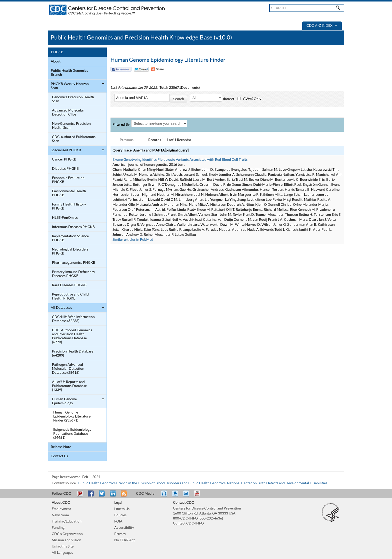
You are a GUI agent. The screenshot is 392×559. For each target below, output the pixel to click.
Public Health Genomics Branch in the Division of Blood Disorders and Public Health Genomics (152, 483)
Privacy (120, 534)
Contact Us (59, 456)
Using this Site (63, 546)
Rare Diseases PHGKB (69, 285)
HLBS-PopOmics (65, 218)
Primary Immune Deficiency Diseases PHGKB (73, 274)
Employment (61, 509)
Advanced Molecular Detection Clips (68, 112)
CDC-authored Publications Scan (74, 139)
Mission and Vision (66, 540)
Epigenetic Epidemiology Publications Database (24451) (72, 434)
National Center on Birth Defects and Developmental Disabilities (277, 483)
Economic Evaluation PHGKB (68, 180)
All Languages (62, 553)
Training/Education (67, 521)
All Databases (61, 308)
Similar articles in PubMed (133, 240)
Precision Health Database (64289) (73, 353)
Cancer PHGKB (64, 159)
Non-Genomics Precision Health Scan (71, 126)
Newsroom (60, 515)
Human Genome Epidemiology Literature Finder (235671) (72, 416)
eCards (187, 496)
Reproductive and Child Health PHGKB (70, 296)
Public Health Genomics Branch (69, 73)
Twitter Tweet (141, 69)
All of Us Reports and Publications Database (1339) (69, 386)
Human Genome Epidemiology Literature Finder (168, 60)
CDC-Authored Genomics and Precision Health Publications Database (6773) (72, 336)
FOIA (118, 521)
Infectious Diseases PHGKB (73, 227)
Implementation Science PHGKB (70, 238)
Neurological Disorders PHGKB (70, 251)
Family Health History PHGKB (69, 206)
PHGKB (57, 52)
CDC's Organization (67, 534)
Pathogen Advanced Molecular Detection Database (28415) (68, 369)
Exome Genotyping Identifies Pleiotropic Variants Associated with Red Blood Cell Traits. (180, 160)
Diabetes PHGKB (65, 169)
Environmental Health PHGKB (69, 193)
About (56, 61)
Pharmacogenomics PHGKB (74, 263)
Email (80, 496)
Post (112, 496)
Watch (176, 496)
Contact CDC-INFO (188, 523)
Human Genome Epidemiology (64, 401)
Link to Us (122, 509)
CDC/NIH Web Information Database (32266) (73, 319)
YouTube (199, 496)
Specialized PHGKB (66, 150)
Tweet (102, 496)
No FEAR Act (124, 540)
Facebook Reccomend (121, 69)
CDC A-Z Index (322, 26)
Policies (120, 515)
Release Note (61, 447)
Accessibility (124, 528)
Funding (58, 528)
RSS (123, 496)
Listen (164, 496)
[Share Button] (157, 69)
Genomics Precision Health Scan (73, 99)
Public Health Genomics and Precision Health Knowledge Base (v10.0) (141, 38)
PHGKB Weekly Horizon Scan (70, 86)
